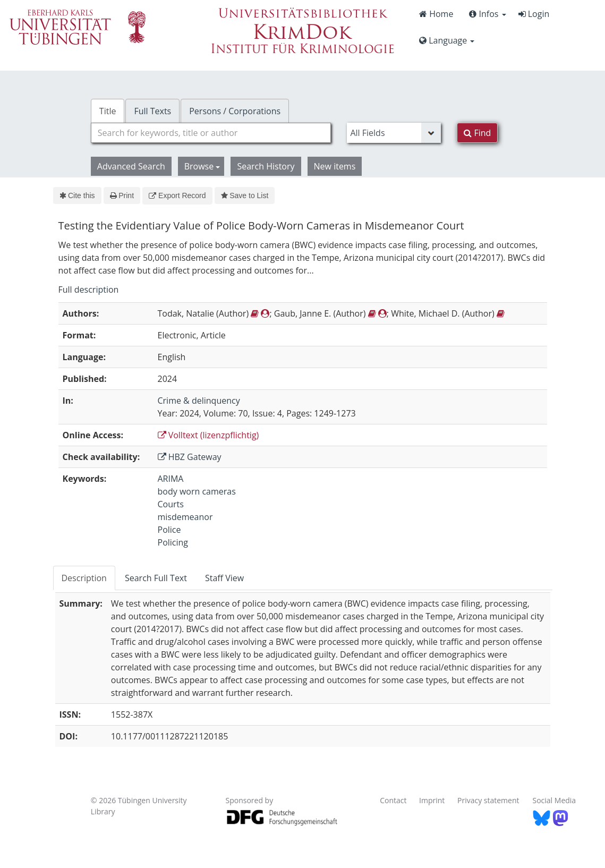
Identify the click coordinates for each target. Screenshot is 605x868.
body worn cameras (197, 491)
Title (108, 111)
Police (169, 530)
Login (534, 14)
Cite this (77, 195)
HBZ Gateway (190, 457)
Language (447, 40)
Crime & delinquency (199, 401)
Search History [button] (266, 166)
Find (477, 133)
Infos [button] (487, 14)
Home (436, 14)
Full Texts (152, 111)
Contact (393, 800)
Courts (171, 504)
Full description (89, 290)
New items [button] (335, 166)
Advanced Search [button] (131, 166)
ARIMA (171, 479)
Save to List (245, 195)
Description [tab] (84, 578)
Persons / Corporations (235, 111)
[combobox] (211, 133)
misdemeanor (185, 517)
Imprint (432, 800)
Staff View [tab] (224, 578)
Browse (202, 166)
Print (122, 195)
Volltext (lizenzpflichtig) (208, 435)
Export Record (177, 195)
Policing (173, 542)
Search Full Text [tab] (156, 578)
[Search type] (394, 133)
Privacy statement (488, 800)
